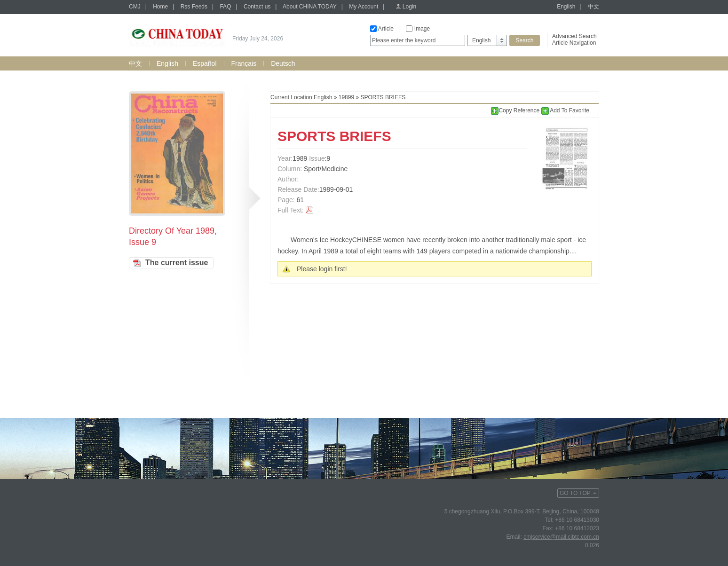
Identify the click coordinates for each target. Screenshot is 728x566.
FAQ (225, 7)
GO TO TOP (575, 493)
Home (160, 7)
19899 (346, 97)
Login (409, 7)
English (566, 7)
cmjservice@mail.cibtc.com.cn (561, 537)
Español (205, 63)
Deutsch (283, 63)
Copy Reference (516, 110)
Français (244, 63)
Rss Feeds (194, 7)
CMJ (135, 7)
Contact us (257, 7)
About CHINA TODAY (310, 7)
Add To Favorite (566, 110)
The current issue (177, 263)
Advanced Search (574, 36)
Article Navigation (574, 43)
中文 (593, 7)
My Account (364, 7)
